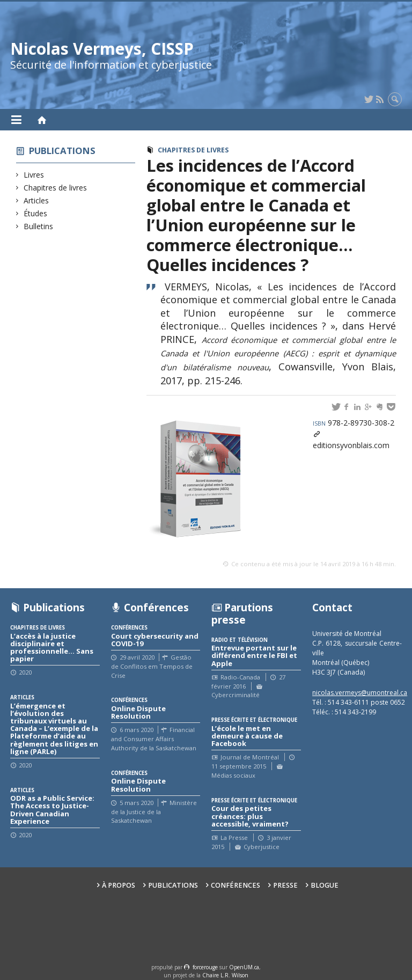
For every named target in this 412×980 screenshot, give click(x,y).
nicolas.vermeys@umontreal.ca (360, 693)
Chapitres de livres (56, 188)
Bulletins (39, 226)
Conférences (236, 885)
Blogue (325, 885)
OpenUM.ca (244, 967)
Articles (36, 200)
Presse (285, 885)
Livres (34, 175)
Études (36, 213)
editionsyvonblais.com (351, 445)
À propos (119, 885)
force (205, 967)
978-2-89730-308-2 (354, 423)
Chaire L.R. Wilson (225, 975)
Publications (62, 151)
